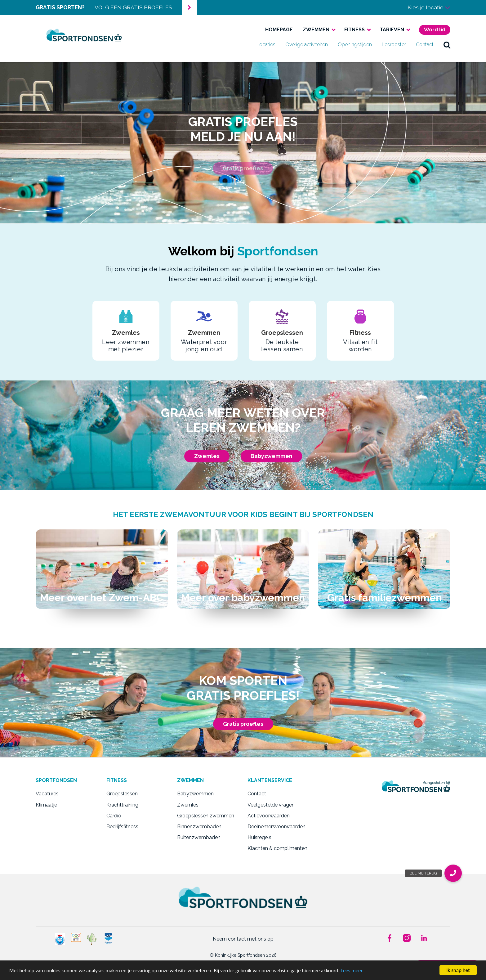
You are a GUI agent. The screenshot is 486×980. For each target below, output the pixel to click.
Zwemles (207, 456)
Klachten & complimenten (277, 848)
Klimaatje (46, 805)
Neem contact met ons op (243, 939)
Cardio (114, 816)
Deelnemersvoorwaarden (276, 827)
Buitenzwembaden (199, 837)
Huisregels (259, 837)
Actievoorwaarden (269, 816)
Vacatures (47, 794)
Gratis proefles (243, 724)
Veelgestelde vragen (271, 805)
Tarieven (392, 30)
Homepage (279, 30)
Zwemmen (316, 30)
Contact (425, 45)
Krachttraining (122, 805)
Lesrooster (394, 45)
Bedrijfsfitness (122, 827)
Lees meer (352, 971)
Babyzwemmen (271, 456)
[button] (453, 873)
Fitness (354, 30)
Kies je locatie (429, 7)
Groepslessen (122, 794)
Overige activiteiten (307, 45)
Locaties (266, 45)
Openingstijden (355, 45)
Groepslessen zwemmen (206, 816)
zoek (447, 45)
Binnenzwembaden (199, 827)
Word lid (435, 30)
